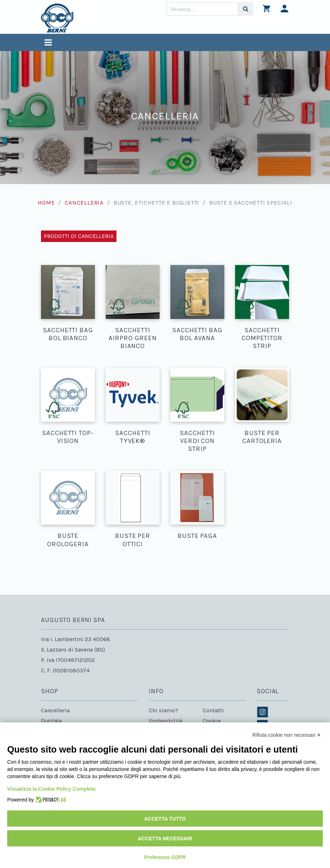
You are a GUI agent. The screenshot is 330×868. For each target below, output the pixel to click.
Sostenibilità (166, 721)
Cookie (212, 721)
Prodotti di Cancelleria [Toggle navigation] (79, 236)
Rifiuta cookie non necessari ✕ (287, 735)
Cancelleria (84, 203)
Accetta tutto (165, 819)
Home (46, 203)
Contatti (213, 710)
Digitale (51, 721)
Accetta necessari (165, 839)
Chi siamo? (164, 710)
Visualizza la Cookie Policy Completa (51, 789)
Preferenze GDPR (165, 857)
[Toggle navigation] (48, 43)
